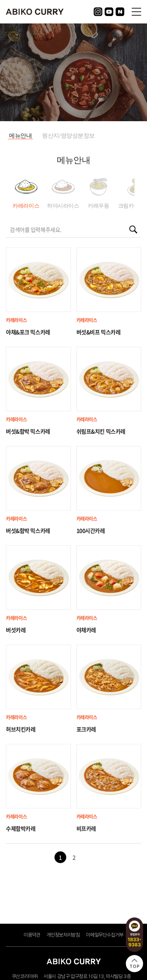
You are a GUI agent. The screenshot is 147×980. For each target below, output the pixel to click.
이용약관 (32, 935)
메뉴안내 (20, 136)
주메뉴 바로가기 (0, 0)
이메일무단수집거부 (105, 935)
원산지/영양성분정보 (68, 136)
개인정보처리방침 (63, 935)
